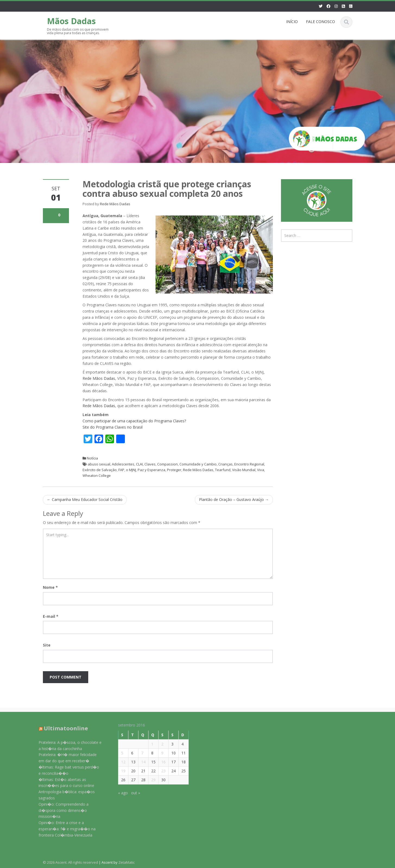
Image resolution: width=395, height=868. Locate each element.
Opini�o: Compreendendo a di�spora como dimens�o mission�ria (59, 810)
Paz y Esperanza (151, 470)
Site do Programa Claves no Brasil (113, 427)
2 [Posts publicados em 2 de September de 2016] (158, 744)
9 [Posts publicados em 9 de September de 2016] (158, 753)
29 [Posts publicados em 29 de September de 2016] (149, 780)
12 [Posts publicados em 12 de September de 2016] (119, 762)
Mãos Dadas (71, 21)
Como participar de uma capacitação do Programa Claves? (134, 421)
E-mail (51, 616)
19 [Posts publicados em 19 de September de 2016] (119, 771)
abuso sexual (99, 464)
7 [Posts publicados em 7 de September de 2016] (138, 753)
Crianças (225, 464)
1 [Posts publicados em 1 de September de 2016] (148, 744)
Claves (150, 464)
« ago (119, 793)
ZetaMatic (127, 862)
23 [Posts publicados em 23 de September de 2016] (159, 771)
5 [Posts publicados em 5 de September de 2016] (118, 753)
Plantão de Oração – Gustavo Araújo (234, 499)
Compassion (168, 464)
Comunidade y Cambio (198, 464)
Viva (261, 470)
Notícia (92, 458)
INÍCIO (292, 22)
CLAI (139, 464)
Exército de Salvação (100, 470)
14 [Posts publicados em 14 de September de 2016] (139, 762)
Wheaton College (97, 475)
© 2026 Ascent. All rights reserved (70, 862)
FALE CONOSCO (320, 22)
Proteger (174, 470)
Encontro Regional (249, 464)
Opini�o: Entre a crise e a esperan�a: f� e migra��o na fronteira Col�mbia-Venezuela (63, 829)
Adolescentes (123, 464)
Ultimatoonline (62, 728)
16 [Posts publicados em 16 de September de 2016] (159, 762)
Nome (50, 587)
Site (47, 645)
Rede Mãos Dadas (115, 204)
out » (131, 793)
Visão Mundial (244, 470)
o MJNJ (131, 470)
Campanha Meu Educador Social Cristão (85, 499)
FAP (121, 470)
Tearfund (223, 470)
